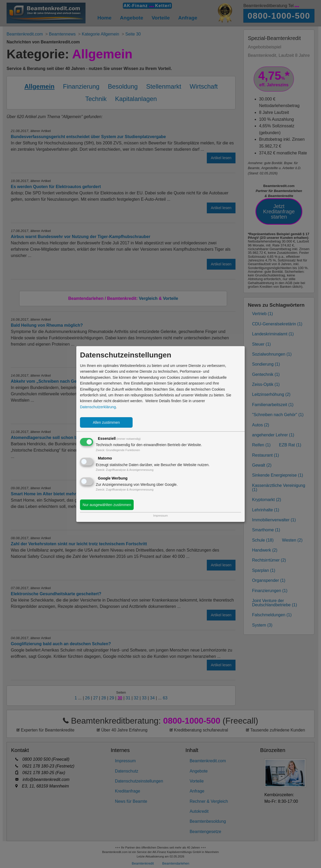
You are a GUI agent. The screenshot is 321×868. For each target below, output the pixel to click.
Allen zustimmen (106, 422)
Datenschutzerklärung (98, 407)
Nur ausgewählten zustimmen (107, 505)
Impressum (160, 516)
